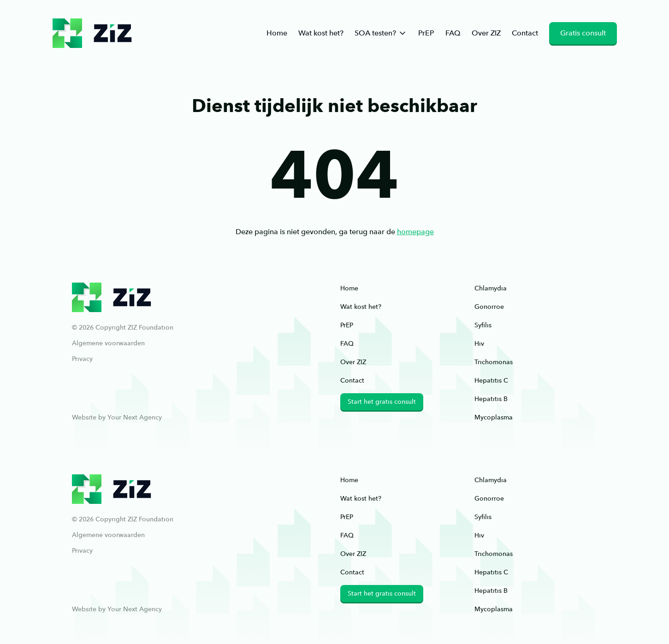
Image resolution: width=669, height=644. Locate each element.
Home (277, 33)
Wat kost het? (321, 33)
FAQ (453, 33)
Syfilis (483, 325)
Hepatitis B (491, 399)
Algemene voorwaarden (108, 343)
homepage (415, 232)
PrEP (426, 33)
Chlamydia (491, 288)
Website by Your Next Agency (117, 417)
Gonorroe (489, 307)
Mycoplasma (494, 417)
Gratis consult (583, 33)
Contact (525, 33)
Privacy (82, 359)
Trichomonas (494, 362)
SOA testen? (381, 33)
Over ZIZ (486, 33)
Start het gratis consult (382, 402)
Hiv (479, 343)
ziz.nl (92, 33)
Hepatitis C (491, 380)
